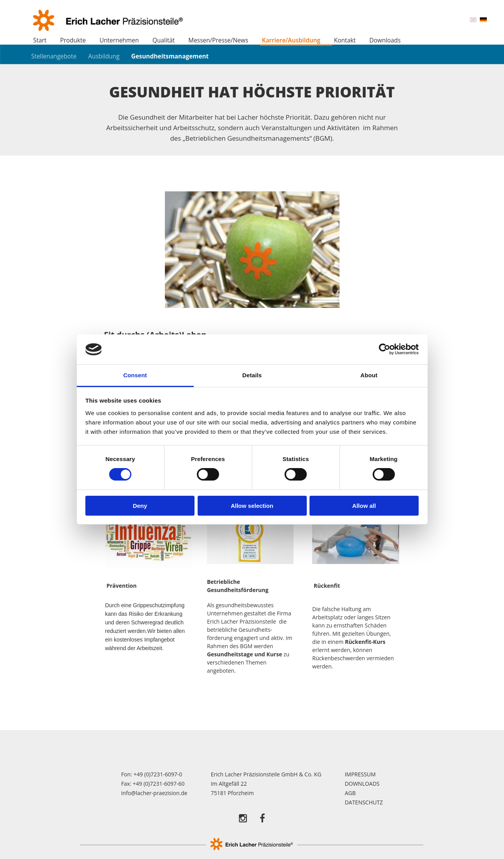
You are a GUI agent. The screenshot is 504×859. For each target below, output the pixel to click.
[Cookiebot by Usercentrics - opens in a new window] (385, 349)
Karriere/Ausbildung (291, 40)
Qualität (164, 40)
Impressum (360, 774)
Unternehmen (119, 40)
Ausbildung (104, 56)
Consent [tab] (135, 375)
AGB (350, 793)
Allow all (364, 506)
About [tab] (369, 375)
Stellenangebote (54, 56)
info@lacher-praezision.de (154, 793)
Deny (140, 506)
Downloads (385, 40)
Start (40, 40)
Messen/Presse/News (218, 40)
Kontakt (345, 40)
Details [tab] (252, 375)
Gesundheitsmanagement (170, 56)
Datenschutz (364, 802)
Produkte (73, 40)
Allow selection (252, 506)
